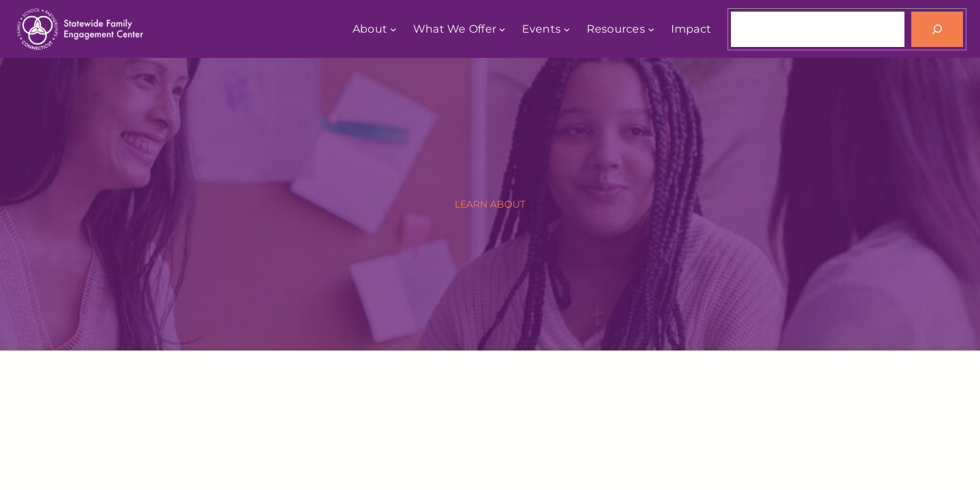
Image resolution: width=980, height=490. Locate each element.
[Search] (937, 29)
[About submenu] (393, 29)
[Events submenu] (567, 29)
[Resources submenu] (651, 29)
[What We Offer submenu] (502, 29)
